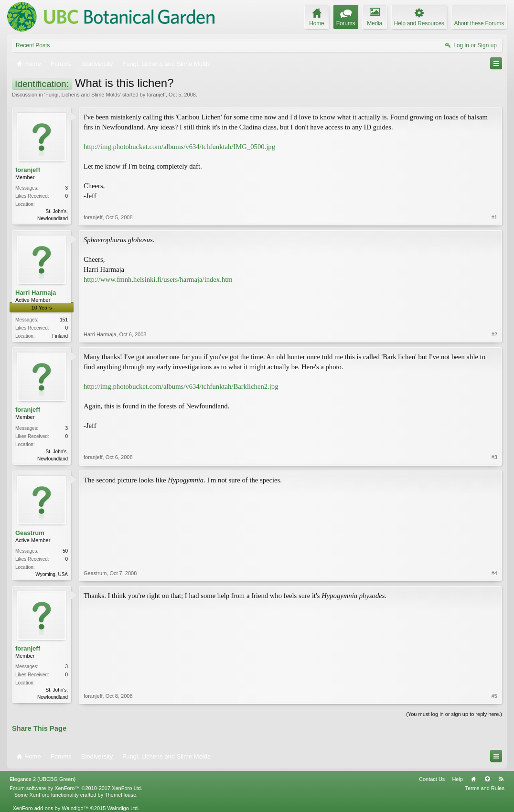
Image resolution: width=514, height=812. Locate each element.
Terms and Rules (485, 788)
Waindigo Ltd (122, 808)
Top (487, 779)
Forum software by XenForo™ (76, 788)
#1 (494, 217)
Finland (60, 336)
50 (65, 551)
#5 (494, 696)
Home (473, 779)
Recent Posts (33, 45)
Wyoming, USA (52, 574)
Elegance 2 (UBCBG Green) (43, 779)
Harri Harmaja (36, 293)
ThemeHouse (120, 795)
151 (64, 320)
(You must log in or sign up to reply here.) (454, 714)
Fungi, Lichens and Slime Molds (83, 95)
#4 (494, 573)
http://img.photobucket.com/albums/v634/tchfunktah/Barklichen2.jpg (181, 386)
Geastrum (30, 533)
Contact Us (432, 779)
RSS (501, 779)
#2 (494, 334)
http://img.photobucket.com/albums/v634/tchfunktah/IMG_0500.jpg (179, 147)
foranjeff (156, 95)
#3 (494, 457)
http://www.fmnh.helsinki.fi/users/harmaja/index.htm (158, 279)
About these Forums (479, 23)
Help (457, 779)
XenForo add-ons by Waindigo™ (50, 808)
